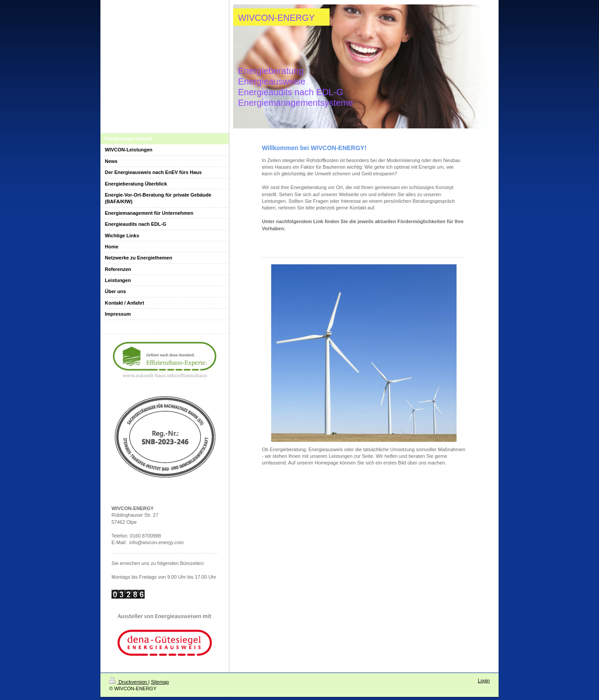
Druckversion (129, 682)
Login (484, 681)
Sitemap (160, 682)
